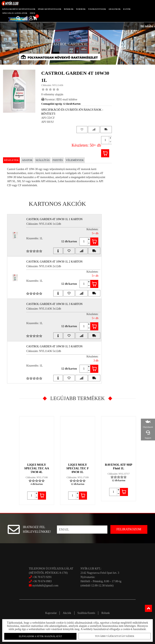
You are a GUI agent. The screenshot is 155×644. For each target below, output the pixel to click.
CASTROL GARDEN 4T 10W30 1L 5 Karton (54, 346)
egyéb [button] (127, 9)
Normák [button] (81, 9)
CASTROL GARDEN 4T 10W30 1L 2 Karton (54, 262)
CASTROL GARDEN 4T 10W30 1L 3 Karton (54, 304)
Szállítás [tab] (42, 160)
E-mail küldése (67, 99)
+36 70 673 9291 (42, 577)
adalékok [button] (115, 9)
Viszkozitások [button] (97, 9)
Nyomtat (48, 99)
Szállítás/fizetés (86, 613)
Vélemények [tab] (75, 160)
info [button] (33, 13)
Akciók (67, 613)
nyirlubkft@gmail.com (44, 586)
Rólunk (105, 613)
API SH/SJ (48, 122)
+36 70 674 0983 (42, 581)
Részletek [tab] (11, 160)
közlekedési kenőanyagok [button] (19, 9)
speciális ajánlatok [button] (15, 13)
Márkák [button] (69, 9)
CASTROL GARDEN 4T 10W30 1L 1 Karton (54, 219)
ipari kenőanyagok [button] (50, 9)
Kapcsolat (51, 613)
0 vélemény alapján (52, 94)
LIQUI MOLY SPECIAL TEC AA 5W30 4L (37, 468)
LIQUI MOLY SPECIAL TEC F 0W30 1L (78, 468)
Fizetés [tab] (58, 160)
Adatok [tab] (27, 160)
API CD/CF (48, 118)
